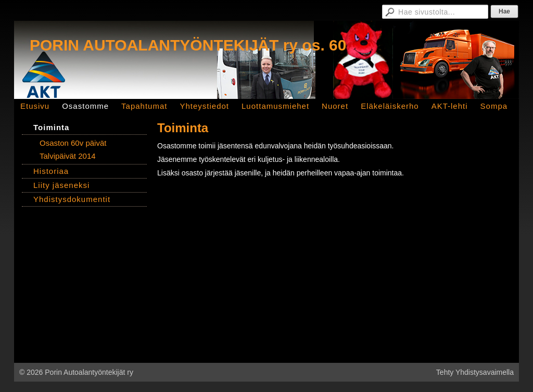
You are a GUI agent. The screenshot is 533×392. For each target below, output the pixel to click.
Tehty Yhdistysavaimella (475, 372)
